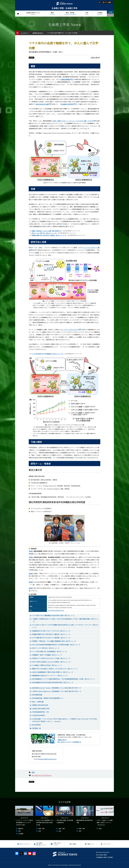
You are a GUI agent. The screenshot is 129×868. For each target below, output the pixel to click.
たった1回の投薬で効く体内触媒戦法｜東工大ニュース (48, 354)
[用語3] (31, 573)
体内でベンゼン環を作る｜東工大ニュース (44, 233)
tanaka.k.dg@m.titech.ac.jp (47, 759)
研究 (33, 772)
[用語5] (31, 588)
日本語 (110, 12)
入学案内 (100, 14)
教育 (52, 14)
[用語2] (31, 557)
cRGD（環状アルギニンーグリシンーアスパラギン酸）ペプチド (75, 121)
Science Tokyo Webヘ (104, 852)
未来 (87, 14)
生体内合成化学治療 (44, 104)
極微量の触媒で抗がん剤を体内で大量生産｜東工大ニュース (49, 235)
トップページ (18, 14)
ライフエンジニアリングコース (42, 775)
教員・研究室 (70, 14)
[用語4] (31, 582)
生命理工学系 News (38, 33)
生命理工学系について (33, 14)
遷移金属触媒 (67, 79)
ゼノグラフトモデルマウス (72, 330)
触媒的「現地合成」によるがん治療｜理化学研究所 (47, 231)
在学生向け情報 (102, 855)
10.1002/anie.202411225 (56, 610)
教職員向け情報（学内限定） (106, 857)
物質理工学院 (61, 740)
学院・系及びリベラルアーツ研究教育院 (68, 742)
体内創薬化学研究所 (69, 104)
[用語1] (31, 551)
